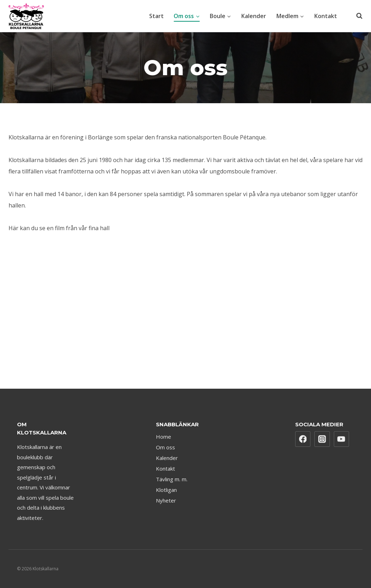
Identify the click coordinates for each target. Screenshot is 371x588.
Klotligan (166, 490)
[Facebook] (303, 439)
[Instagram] (322, 439)
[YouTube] (342, 439)
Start (156, 16)
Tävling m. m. (172, 479)
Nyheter (166, 500)
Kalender (254, 16)
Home (164, 437)
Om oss (165, 447)
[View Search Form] (356, 16)
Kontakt (326, 16)
